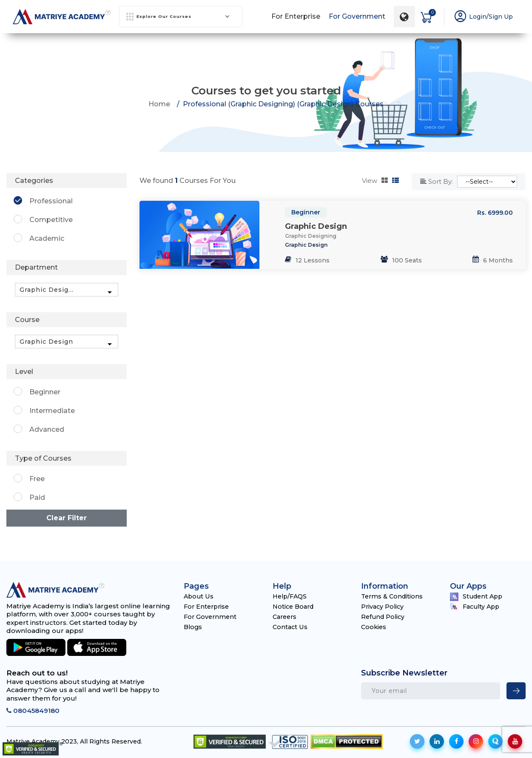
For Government (357, 15)
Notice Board (295, 606)
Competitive (51, 220)
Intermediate (52, 410)
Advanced (47, 429)
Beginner (306, 212)
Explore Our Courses (178, 15)
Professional (51, 201)
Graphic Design (316, 226)
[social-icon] (417, 741)
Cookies (374, 626)
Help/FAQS (291, 596)
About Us (199, 596)
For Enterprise (295, 15)
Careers (286, 616)
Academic (47, 238)
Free (37, 479)
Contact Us (291, 626)
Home (159, 104)
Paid (37, 497)
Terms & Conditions (393, 596)
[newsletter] (516, 691)
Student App (478, 596)
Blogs (193, 626)
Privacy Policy (383, 606)
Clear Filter (67, 518)
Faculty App (476, 606)
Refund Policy (384, 616)
